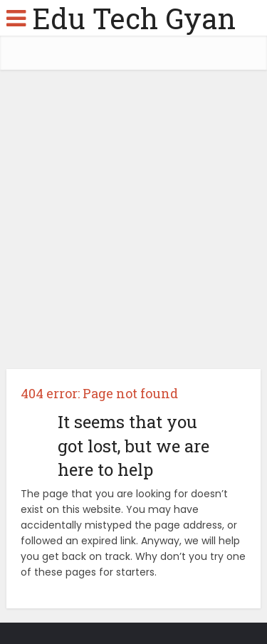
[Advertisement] (133, 225)
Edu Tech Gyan (134, 18)
